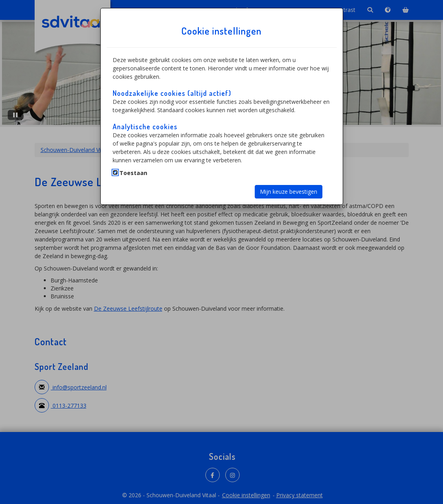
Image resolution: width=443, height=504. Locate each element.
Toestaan (133, 173)
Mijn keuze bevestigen (289, 192)
